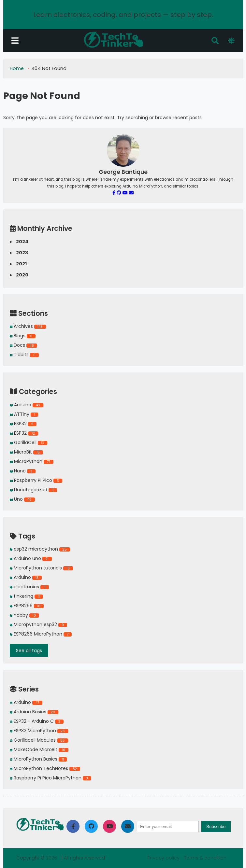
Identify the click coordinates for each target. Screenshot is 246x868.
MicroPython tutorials (41, 568)
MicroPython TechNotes (45, 768)
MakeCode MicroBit (39, 749)
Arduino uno (31, 558)
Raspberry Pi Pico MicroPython (51, 778)
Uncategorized (33, 490)
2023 (19, 253)
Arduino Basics (34, 712)
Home (17, 68)
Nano (23, 471)
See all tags (29, 651)
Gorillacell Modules (39, 740)
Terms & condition (205, 858)
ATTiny (24, 414)
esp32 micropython (40, 549)
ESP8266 (27, 606)
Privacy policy (164, 858)
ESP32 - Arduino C (37, 721)
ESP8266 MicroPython (41, 634)
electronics (29, 587)
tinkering (26, 596)
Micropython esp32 (38, 624)
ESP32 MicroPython (39, 731)
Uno (22, 499)
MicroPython (32, 461)
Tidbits (24, 355)
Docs (23, 345)
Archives (28, 326)
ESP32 (23, 424)
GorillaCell (29, 442)
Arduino (27, 405)
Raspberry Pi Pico (36, 480)
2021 (18, 264)
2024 (19, 242)
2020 (19, 275)
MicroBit (26, 452)
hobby (24, 615)
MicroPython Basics (38, 759)
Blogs (23, 336)
